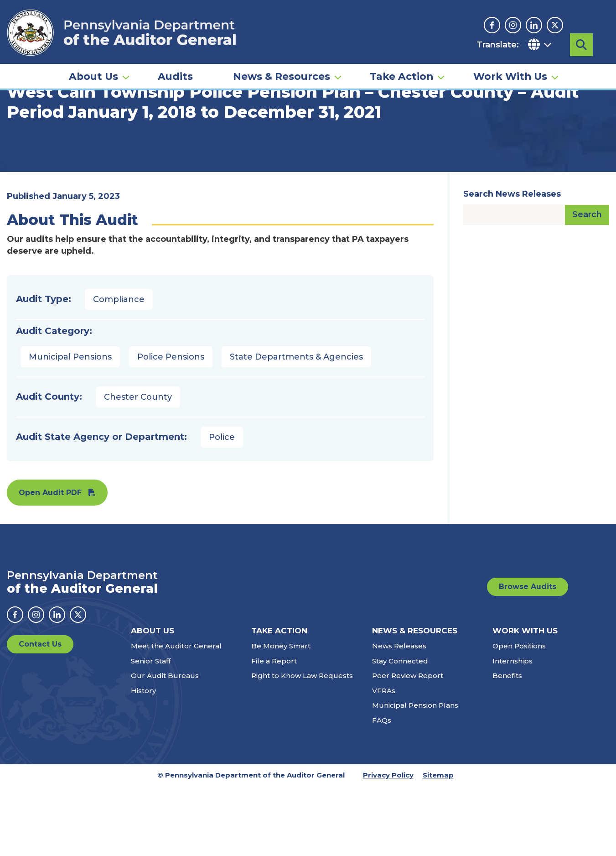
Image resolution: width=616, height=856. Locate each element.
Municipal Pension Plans (415, 775)
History (143, 760)
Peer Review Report (408, 746)
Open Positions (519, 716)
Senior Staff (151, 731)
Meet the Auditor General (176, 716)
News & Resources (282, 76)
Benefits (507, 746)
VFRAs (384, 760)
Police (222, 507)
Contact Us (40, 714)
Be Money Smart (281, 716)
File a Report (274, 731)
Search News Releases (512, 264)
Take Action (401, 76)
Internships (512, 731)
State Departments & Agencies (296, 427)
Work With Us (510, 76)
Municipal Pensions (70, 427)
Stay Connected (400, 731)
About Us (93, 76)
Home (20, 139)
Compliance (119, 370)
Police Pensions (171, 427)
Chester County (138, 467)
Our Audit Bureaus (165, 746)
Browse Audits (528, 657)
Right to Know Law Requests (302, 746)
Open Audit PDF (50, 563)
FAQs (382, 790)
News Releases (399, 716)
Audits (175, 76)
